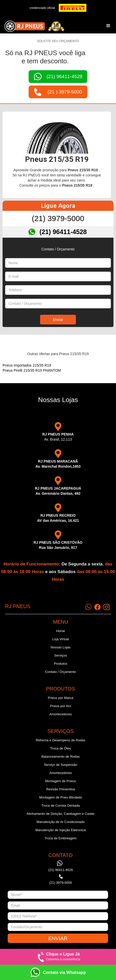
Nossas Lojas (61, 647)
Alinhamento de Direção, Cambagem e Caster (61, 814)
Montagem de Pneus (61, 781)
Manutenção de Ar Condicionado (61, 822)
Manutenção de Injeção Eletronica (61, 830)
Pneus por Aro (61, 706)
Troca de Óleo (61, 748)
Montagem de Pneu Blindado (61, 797)
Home (61, 631)
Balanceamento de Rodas (61, 757)
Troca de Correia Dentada (61, 806)
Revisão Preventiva (61, 789)
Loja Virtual (61, 639)
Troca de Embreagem (60, 838)
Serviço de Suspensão (61, 765)
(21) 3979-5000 (58, 218)
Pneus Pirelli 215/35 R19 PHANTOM (32, 370)
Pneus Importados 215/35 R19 (27, 365)
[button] (108, 26)
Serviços (61, 655)
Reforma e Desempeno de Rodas (61, 740)
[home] (33, 26)
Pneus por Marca (60, 698)
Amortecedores (61, 714)
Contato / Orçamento (61, 672)
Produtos (61, 664)
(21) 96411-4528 (63, 232)
